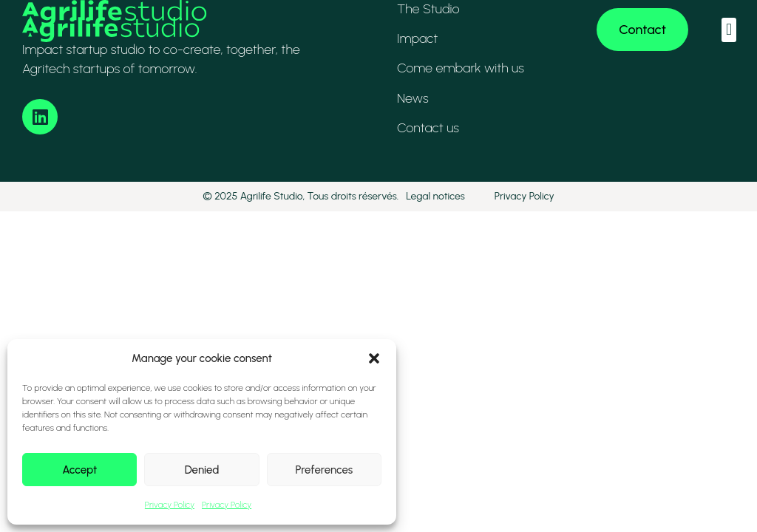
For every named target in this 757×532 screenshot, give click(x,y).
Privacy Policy (170, 505)
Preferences (324, 470)
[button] (374, 358)
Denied (202, 470)
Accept (79, 470)
